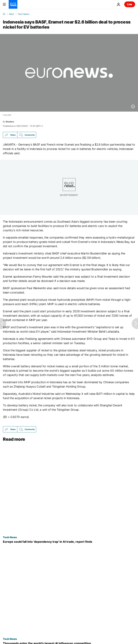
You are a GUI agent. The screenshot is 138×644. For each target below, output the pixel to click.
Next (11, 14)
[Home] (4, 14)
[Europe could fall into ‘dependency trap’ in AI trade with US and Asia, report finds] (69, 542)
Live (130, 4)
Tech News (23, 14)
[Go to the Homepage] (13, 4)
